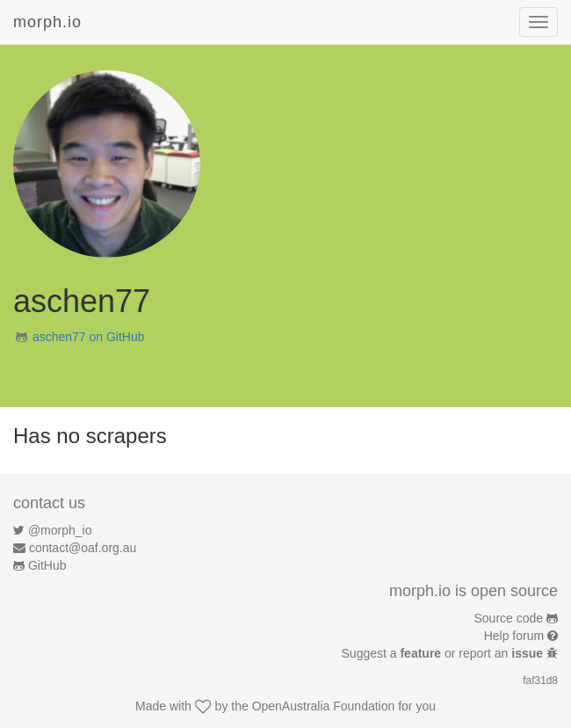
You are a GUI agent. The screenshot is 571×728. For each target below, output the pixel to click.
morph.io (47, 22)
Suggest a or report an (444, 653)
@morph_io (60, 530)
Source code (509, 618)
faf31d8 (540, 681)
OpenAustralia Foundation (324, 706)
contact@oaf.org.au (83, 548)
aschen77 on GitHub (89, 337)
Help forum (514, 636)
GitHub (47, 565)
